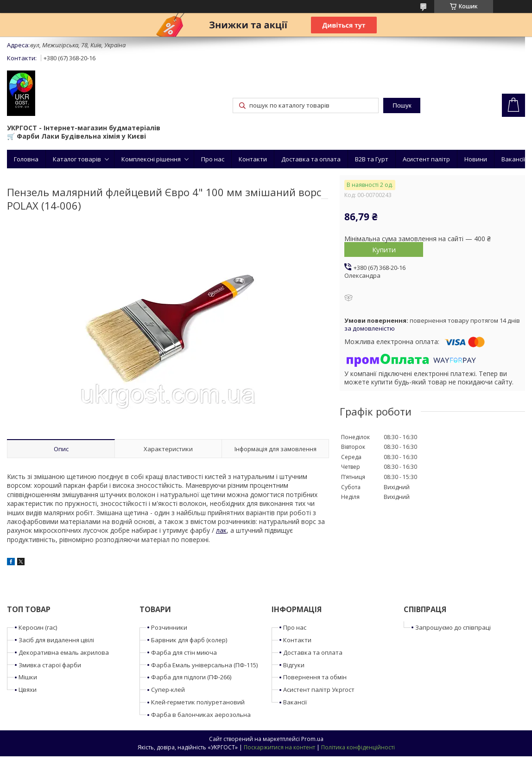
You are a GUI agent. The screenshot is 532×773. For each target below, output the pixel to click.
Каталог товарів (77, 159)
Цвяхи (28, 690)
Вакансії (513, 159)
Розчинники (169, 627)
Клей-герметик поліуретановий (198, 702)
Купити (384, 249)
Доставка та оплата (311, 159)
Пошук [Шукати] (402, 105)
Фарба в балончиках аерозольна (201, 715)
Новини (476, 159)
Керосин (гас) (38, 627)
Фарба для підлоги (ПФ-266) (191, 677)
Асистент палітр (426, 159)
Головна (26, 159)
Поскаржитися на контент (279, 747)
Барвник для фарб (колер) (189, 640)
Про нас (213, 159)
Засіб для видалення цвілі (56, 640)
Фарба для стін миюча (184, 652)
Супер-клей (168, 690)
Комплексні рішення (151, 159)
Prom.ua (312, 739)
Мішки (28, 677)
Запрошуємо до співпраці (453, 627)
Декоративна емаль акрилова (64, 652)
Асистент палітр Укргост (319, 690)
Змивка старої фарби (50, 665)
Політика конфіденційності (358, 747)
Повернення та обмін (315, 677)
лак (221, 530)
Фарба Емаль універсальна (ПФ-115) (204, 665)
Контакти (253, 159)
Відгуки (294, 665)
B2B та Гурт (372, 159)
